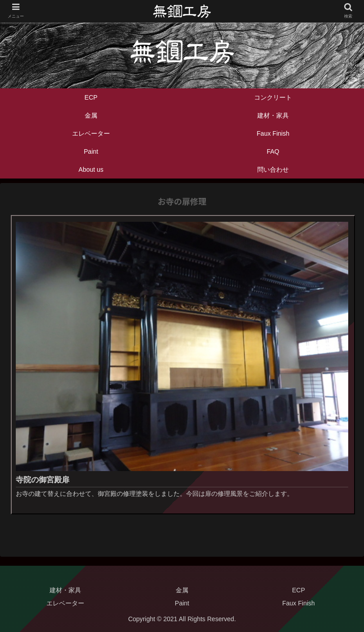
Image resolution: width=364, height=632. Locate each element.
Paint (182, 603)
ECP (298, 590)
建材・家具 (65, 590)
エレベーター (65, 603)
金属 (182, 590)
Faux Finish (299, 603)
